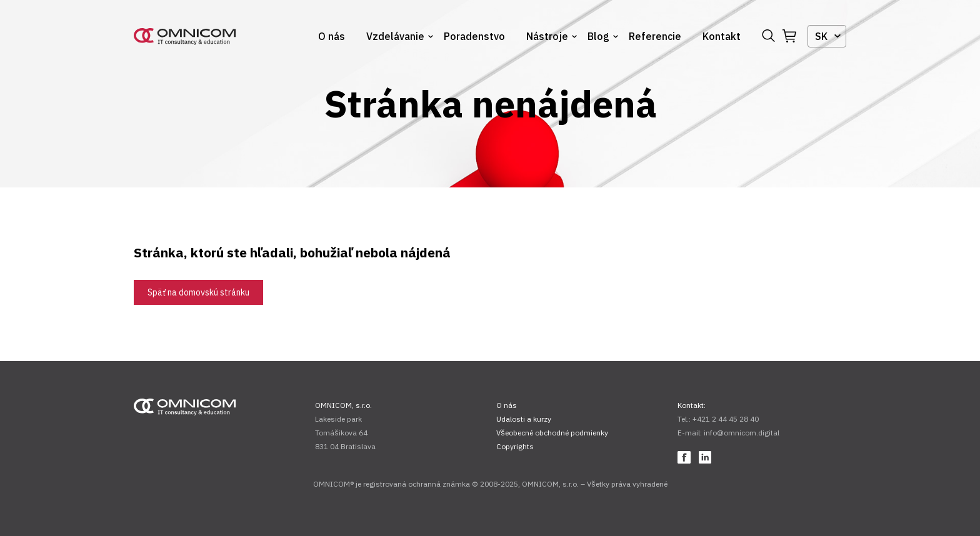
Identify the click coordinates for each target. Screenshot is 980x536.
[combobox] (827, 36)
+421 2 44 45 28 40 (726, 419)
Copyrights (515, 446)
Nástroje (547, 36)
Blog (598, 36)
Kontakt (722, 36)
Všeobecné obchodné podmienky (552, 433)
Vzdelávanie (395, 36)
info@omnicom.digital (742, 433)
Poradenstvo (474, 36)
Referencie (655, 36)
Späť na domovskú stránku (198, 292)
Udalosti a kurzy (524, 419)
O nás (332, 36)
